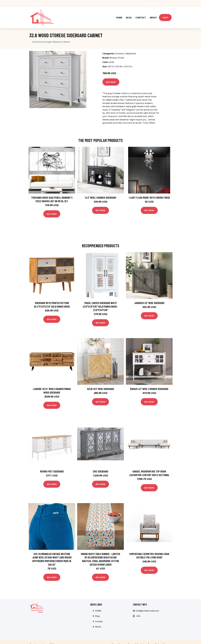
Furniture (120, 48)
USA (145, 3)
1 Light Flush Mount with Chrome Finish (149, 192)
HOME (119, 15)
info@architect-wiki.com (160, 3)
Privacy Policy (154, 639)
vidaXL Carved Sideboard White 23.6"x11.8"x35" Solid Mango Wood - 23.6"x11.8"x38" (100, 301)
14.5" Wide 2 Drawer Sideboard (100, 192)
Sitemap (167, 639)
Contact (141, 15)
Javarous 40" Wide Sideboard (149, 297)
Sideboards (130, 48)
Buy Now (111, 77)
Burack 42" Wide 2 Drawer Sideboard (149, 384)
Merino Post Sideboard (52, 466)
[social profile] (42, 3)
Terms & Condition (137, 639)
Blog (129, 15)
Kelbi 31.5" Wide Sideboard (101, 384)
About (153, 15)
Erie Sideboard (101, 466)
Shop (165, 15)
